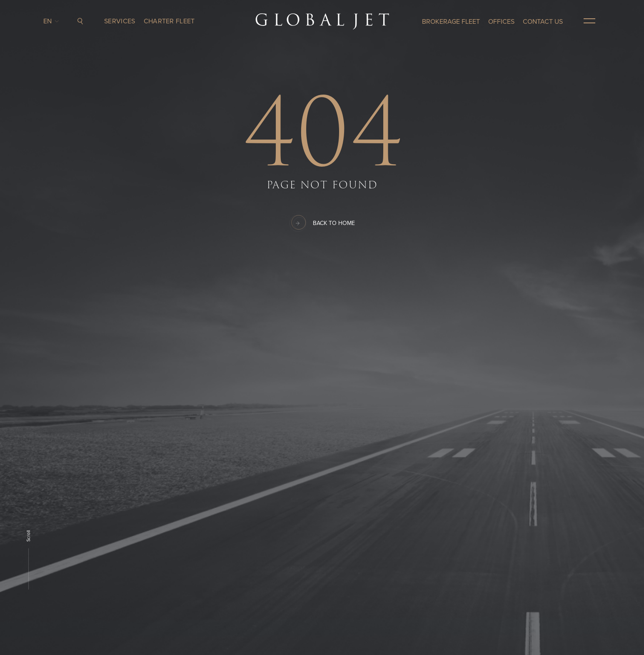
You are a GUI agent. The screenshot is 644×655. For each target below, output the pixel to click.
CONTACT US (543, 22)
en (50, 21)
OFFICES (501, 22)
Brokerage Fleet (451, 22)
